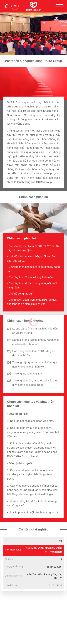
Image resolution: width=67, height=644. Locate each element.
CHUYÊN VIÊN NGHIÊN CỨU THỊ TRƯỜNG (44, 550)
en (15, 6)
